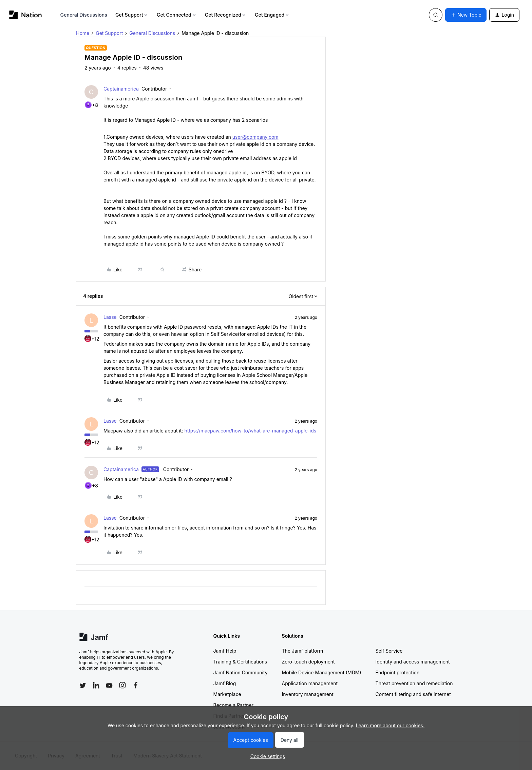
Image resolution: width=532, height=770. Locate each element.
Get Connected (177, 15)
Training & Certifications (240, 662)
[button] (466, 15)
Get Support (132, 15)
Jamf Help (225, 651)
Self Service (389, 651)
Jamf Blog (225, 683)
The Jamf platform (303, 651)
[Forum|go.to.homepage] (26, 15)
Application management (310, 683)
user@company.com (255, 137)
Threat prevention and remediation (414, 683)
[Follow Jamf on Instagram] (122, 685)
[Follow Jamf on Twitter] (83, 686)
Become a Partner (233, 705)
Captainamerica (121, 89)
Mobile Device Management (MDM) (322, 672)
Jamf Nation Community (241, 672)
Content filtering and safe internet (413, 694)
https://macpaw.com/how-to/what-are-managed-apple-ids (250, 431)
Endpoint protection (398, 672)
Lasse (110, 317)
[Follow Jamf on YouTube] (109, 685)
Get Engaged (272, 15)
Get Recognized (226, 15)
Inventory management (308, 694)
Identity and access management (413, 662)
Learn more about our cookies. (390, 725)
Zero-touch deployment (308, 662)
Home (83, 33)
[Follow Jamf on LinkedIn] (96, 685)
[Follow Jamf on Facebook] (136, 685)
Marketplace (227, 694)
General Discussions (84, 15)
